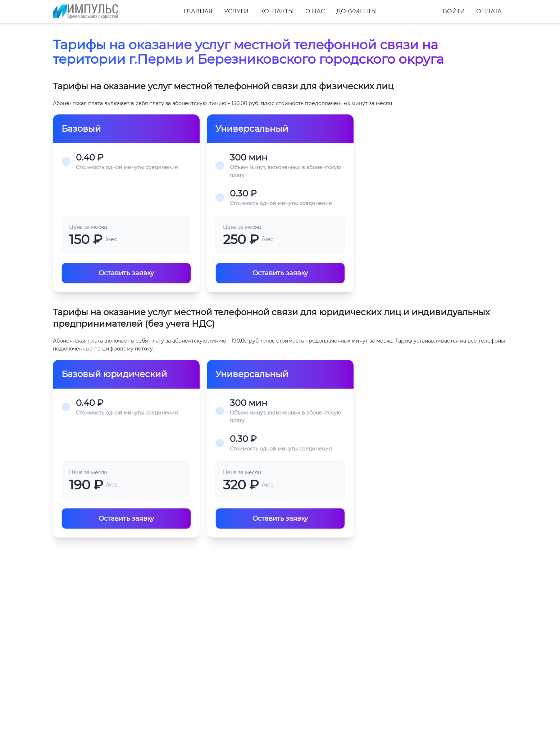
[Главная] (85, 12)
